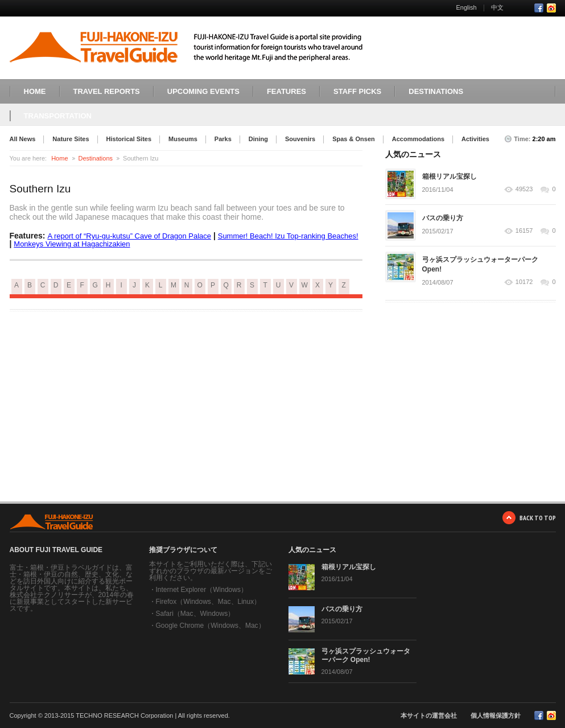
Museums (183, 139)
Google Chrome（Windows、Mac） (211, 626)
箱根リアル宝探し (449, 176)
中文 (497, 7)
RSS (551, 8)
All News (23, 139)
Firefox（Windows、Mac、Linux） (209, 602)
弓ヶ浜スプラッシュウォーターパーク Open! (366, 655)
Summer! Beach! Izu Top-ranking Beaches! (288, 236)
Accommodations (418, 139)
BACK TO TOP (538, 518)
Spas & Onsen (354, 139)
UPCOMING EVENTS (203, 91)
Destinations (96, 158)
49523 (524, 189)
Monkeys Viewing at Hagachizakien (72, 244)
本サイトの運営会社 (429, 715)
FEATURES (286, 91)
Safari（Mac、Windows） (195, 614)
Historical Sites (129, 139)
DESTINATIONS (436, 91)
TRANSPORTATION (58, 116)
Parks (223, 139)
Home (59, 158)
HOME (35, 91)
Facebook (539, 8)
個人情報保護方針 (496, 715)
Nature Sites (71, 139)
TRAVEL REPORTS (107, 91)
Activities (475, 139)
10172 (524, 282)
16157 (524, 231)
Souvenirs (300, 139)
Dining (258, 139)
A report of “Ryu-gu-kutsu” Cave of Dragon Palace (129, 236)
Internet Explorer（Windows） (202, 590)
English (466, 7)
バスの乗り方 (443, 218)
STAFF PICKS (357, 91)
